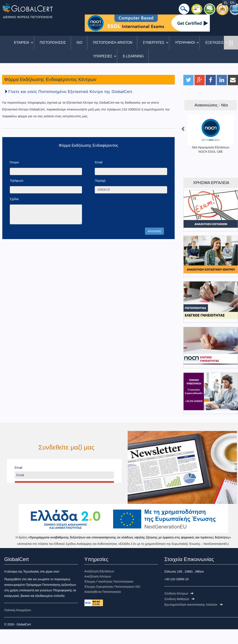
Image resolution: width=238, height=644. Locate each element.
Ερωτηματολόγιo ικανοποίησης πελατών (194, 605)
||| (231, 43)
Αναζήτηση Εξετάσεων (99, 571)
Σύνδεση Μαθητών (180, 599)
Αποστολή (154, 231)
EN (232, 3)
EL (226, 3)
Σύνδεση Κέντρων (179, 593)
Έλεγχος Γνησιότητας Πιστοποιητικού (109, 582)
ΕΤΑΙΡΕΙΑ (22, 43)
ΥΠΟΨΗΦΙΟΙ (185, 43)
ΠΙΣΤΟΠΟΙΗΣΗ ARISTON (113, 43)
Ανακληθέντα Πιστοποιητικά (103, 592)
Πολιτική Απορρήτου (18, 610)
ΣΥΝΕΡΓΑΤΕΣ (154, 43)
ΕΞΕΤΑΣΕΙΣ (215, 43)
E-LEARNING (133, 56)
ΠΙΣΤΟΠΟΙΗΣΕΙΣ (53, 43)
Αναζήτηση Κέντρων (98, 576)
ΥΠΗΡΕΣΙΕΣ (103, 56)
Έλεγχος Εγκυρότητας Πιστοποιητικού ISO (112, 587)
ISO (79, 43)
